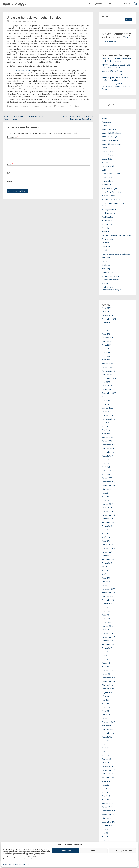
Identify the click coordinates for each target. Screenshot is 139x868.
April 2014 (106, 707)
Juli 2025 (105, 327)
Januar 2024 (107, 367)
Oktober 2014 (108, 685)
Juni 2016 (106, 611)
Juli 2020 (106, 460)
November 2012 (109, 770)
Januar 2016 (107, 630)
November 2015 (109, 637)
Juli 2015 (105, 652)
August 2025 (107, 323)
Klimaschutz (107, 185)
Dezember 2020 (109, 445)
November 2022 (109, 389)
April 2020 (106, 471)
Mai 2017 (106, 571)
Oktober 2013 (107, 729)
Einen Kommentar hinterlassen (68, 106)
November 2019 (109, 485)
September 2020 (109, 452)
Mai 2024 (106, 356)
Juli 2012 (105, 785)
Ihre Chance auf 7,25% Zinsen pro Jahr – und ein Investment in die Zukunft (116, 86)
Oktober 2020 (108, 449)
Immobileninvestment (111, 174)
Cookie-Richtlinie (8, 864)
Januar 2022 (107, 412)
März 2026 (106, 308)
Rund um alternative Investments (116, 254)
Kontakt (111, 3)
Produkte (106, 243)
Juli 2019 (105, 493)
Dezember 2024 (109, 338)
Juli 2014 (105, 696)
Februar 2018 (107, 545)
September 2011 (109, 822)
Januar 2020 (107, 478)
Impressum (27, 864)
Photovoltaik (107, 239)
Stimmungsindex (94, 3)
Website (10, 182)
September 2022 (109, 393)
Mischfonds (107, 228)
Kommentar (12, 137)
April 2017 (106, 574)
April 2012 (106, 796)
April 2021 (106, 430)
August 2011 (107, 826)
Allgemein (106, 122)
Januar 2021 (107, 441)
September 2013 (109, 733)
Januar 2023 (107, 386)
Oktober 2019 (108, 489)
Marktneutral (107, 217)
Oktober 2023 (108, 375)
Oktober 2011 (107, 818)
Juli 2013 (105, 741)
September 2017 (109, 559)
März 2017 (106, 578)
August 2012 (107, 781)
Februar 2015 (107, 670)
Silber (104, 261)
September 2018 (109, 522)
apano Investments (110, 140)
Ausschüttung (108, 155)
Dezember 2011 (108, 811)
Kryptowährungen (110, 188)
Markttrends (46, 106)
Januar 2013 (107, 763)
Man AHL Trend (109, 196)
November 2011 (108, 815)
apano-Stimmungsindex (20, 71)
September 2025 (109, 319)
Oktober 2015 (108, 641)
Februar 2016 (107, 626)
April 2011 (106, 840)
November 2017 (109, 552)
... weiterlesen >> (109, 41)
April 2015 (106, 663)
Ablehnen (94, 851)
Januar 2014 (107, 718)
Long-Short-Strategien (111, 192)
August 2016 (107, 604)
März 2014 (106, 711)
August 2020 (107, 456)
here (126, 37)
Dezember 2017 (108, 548)
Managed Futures (109, 210)
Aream (105, 148)
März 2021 (106, 434)
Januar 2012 (107, 807)
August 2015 (107, 648)
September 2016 (109, 600)
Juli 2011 (105, 829)
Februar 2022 (107, 408)
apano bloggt (14, 3)
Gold (104, 170)
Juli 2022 (106, 397)
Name (10, 164)
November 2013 (108, 726)
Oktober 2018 (108, 519)
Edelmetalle (107, 159)
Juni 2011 (106, 833)
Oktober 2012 (108, 774)
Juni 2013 (106, 744)
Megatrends (107, 224)
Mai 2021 (106, 426)
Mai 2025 (106, 330)
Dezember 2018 (108, 511)
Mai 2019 (106, 497)
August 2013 (107, 737)
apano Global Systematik (112, 133)
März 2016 (106, 622)
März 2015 (106, 667)
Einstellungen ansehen (122, 851)
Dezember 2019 (108, 482)
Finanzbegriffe (108, 166)
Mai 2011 (105, 837)
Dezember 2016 (108, 589)
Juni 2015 (106, 656)
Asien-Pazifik (108, 151)
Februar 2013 (107, 759)
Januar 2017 (107, 585)
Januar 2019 (107, 508)
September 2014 (109, 689)
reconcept (106, 246)
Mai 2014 (106, 704)
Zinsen (105, 283)
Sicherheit (106, 258)
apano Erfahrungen (110, 129)
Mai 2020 (106, 467)
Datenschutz (18, 864)
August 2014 (107, 693)
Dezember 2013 (108, 722)
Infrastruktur (107, 181)
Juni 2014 (106, 700)
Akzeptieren (66, 851)
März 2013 (106, 755)
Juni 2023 (106, 382)
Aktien (105, 118)
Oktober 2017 (108, 556)
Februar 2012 (107, 803)
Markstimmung (35, 106)
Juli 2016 (105, 607)
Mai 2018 (106, 534)
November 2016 (109, 593)
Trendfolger (107, 269)
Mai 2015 (106, 659)
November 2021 (109, 419)
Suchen (105, 16)
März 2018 (106, 541)
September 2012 (109, 778)
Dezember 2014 (108, 678)
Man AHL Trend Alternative (113, 200)
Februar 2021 (107, 437)
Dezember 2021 (109, 415)
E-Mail (10, 173)
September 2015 (109, 644)
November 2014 (109, 681)
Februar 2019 (107, 504)
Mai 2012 (106, 792)
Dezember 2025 (109, 315)
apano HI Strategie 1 (110, 137)
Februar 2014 (107, 715)
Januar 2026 (107, 312)
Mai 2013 (105, 748)
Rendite (105, 250)
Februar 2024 (107, 363)
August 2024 (107, 345)
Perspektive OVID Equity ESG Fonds (117, 235)
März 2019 (106, 500)
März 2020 (106, 474)
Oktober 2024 (108, 341)
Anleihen (106, 126)
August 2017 (107, 563)
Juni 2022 (106, 400)
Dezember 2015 (108, 633)
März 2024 (106, 360)
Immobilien (107, 177)
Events (105, 163)
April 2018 (106, 537)
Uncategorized (108, 272)
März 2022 (106, 404)
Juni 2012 (106, 789)
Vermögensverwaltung (111, 276)
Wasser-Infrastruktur (111, 280)
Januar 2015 (107, 674)
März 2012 (106, 800)
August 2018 (107, 526)
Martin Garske (31, 21)
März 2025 (106, 334)
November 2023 (109, 371)
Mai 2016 (106, 615)
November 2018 (109, 515)
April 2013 (106, 752)
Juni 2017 (106, 567)
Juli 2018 (105, 530)
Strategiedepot (108, 265)
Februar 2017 (107, 582)
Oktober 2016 (108, 596)
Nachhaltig (106, 232)
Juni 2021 (106, 423)
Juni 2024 (106, 352)
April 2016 (106, 619)
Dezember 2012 (109, 766)
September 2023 (109, 378)
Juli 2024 (106, 349)
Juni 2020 (106, 463)
